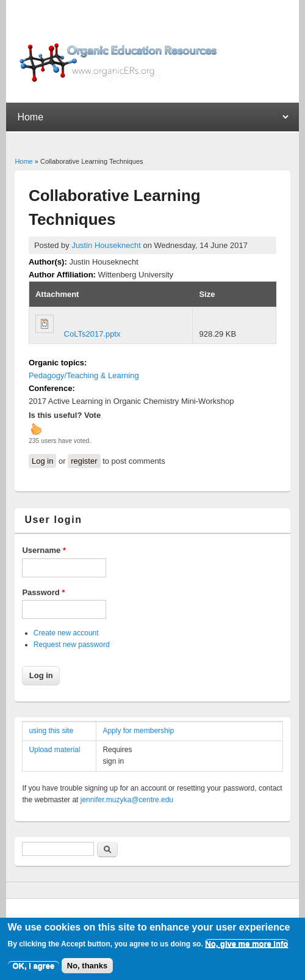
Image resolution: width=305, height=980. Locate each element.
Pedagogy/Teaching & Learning (84, 375)
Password (43, 592)
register (84, 461)
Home (23, 161)
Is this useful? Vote (65, 415)
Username (44, 550)
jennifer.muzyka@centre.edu (127, 800)
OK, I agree (34, 970)
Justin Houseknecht (106, 245)
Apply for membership (138, 731)
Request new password (72, 645)
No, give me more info (246, 948)
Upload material (54, 750)
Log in (42, 461)
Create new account (66, 633)
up (36, 429)
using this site (51, 731)
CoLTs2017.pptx (92, 334)
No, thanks (87, 970)
